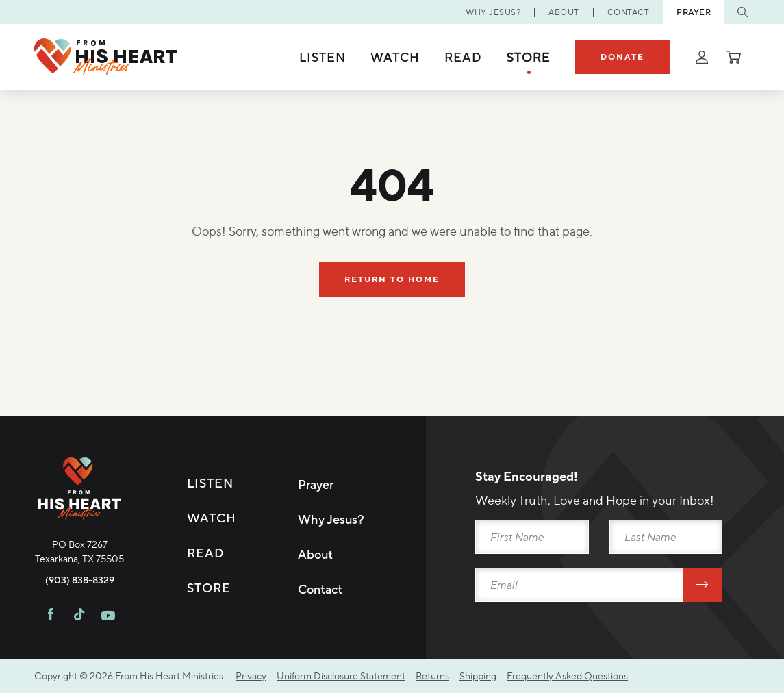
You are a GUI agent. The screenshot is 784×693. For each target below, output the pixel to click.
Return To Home (392, 279)
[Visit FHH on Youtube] (108, 616)
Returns (432, 676)
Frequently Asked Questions (567, 676)
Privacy (251, 676)
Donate (622, 56)
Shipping (478, 676)
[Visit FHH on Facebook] (51, 616)
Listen (323, 57)
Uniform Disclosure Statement (341, 676)
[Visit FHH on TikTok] (79, 616)
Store (529, 57)
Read (463, 57)
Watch (395, 57)
